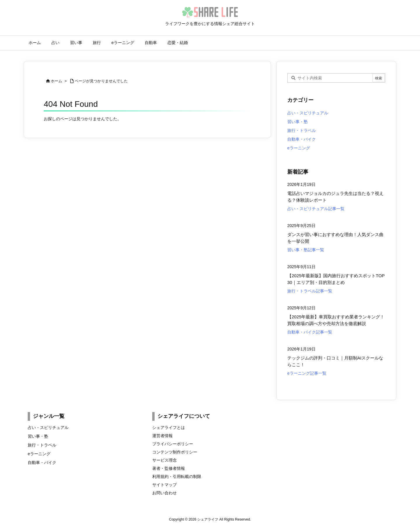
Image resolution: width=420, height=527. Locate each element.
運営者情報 (162, 436)
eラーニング (299, 148)
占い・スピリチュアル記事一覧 (316, 209)
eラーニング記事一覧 (307, 373)
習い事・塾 (297, 122)
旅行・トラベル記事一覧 (310, 291)
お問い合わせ (164, 493)
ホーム (56, 81)
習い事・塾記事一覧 (306, 250)
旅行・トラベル (302, 130)
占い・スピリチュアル (308, 113)
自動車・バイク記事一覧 (310, 332)
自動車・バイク (302, 139)
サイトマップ (164, 485)
